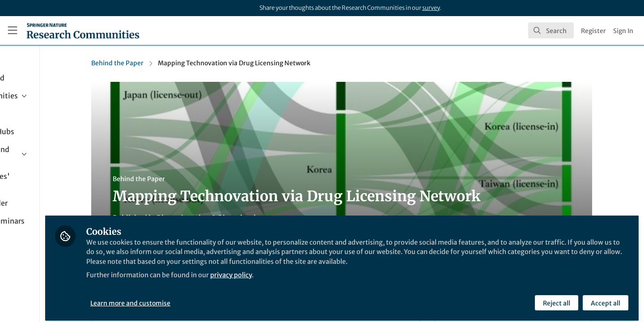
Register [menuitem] (593, 31)
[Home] (83, 30)
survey (431, 8)
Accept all (605, 298)
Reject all (556, 298)
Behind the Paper (155, 63)
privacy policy (321, 281)
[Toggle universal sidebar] (13, 30)
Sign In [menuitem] (623, 31)
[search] (551, 30)
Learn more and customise (206, 298)
